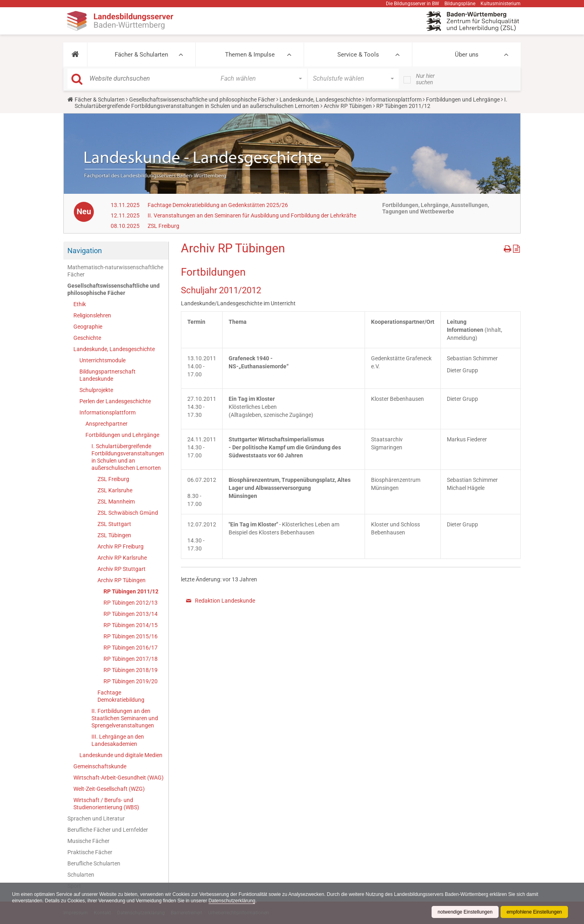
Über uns (467, 55)
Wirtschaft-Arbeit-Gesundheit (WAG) (119, 778)
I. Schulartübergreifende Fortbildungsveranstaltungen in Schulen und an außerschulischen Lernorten (291, 103)
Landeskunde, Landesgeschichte (320, 100)
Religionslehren (92, 315)
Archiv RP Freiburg (121, 546)
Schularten (81, 875)
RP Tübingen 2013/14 (131, 614)
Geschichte (87, 338)
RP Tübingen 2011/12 (131, 591)
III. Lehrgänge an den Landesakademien (118, 740)
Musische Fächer (88, 841)
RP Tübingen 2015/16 (131, 636)
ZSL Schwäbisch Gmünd (128, 513)
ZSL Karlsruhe (115, 490)
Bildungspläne (460, 4)
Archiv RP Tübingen (348, 106)
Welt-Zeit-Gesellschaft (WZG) (109, 789)
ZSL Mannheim (116, 502)
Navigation (85, 251)
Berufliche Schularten (94, 863)
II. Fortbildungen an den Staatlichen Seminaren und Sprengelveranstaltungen (125, 718)
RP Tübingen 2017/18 (131, 659)
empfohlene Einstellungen (534, 912)
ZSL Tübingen (114, 535)
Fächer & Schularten (141, 55)
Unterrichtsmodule (102, 360)
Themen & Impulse (250, 55)
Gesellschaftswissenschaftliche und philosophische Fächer (202, 100)
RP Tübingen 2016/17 (131, 648)
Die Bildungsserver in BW (413, 4)
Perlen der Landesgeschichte (115, 401)
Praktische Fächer (90, 852)
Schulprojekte (96, 390)
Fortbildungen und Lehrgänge (463, 100)
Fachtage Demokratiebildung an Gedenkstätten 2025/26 (218, 205)
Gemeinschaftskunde (100, 766)
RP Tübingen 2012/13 (131, 603)
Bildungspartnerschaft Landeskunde (107, 375)
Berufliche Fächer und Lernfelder (108, 830)
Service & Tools (358, 55)
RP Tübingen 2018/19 (131, 670)
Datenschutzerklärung (232, 901)
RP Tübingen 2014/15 (131, 625)
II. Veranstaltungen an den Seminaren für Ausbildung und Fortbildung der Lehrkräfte (252, 215)
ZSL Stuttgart (114, 524)
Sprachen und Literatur (96, 818)
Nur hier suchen (425, 79)
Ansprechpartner (106, 424)
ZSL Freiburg (163, 226)
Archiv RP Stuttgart (122, 569)
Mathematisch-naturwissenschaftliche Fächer (115, 271)
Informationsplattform (393, 100)
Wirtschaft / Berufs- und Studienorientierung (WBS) (106, 804)
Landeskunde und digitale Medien (121, 755)
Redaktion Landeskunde (225, 601)
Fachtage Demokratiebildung (121, 696)
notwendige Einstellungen (465, 912)
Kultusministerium (501, 4)
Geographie (88, 327)
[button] (75, 55)
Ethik (80, 304)
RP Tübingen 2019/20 (131, 681)
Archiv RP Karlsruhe (122, 558)
